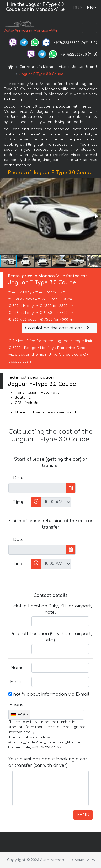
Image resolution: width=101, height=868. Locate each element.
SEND (83, 815)
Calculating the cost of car (58, 328)
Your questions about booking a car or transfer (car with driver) (48, 762)
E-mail (17, 682)
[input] (37, 488)
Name (17, 668)
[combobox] (19, 715)
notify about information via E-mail (49, 694)
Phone (17, 705)
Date (18, 478)
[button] (96, 216)
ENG (92, 8)
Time (18, 502)
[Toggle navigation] (89, 28)
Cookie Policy (84, 860)
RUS (78, 8)
